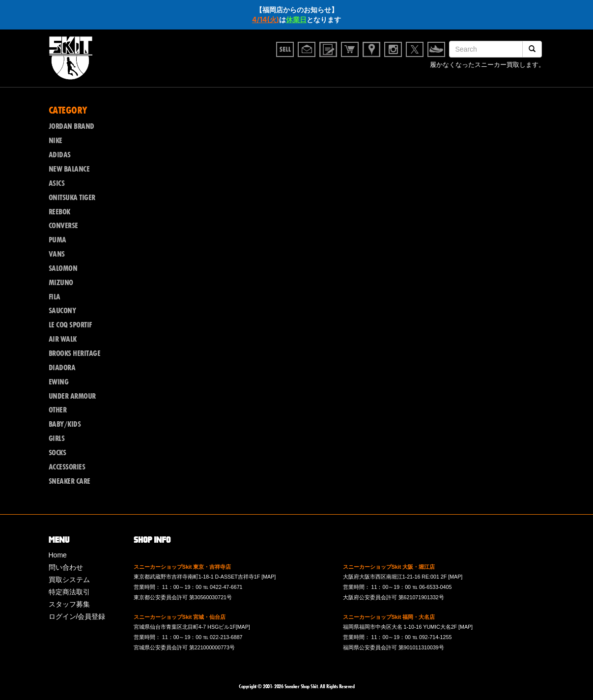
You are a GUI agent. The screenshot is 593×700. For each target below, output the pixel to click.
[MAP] (268, 577)
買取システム (69, 580)
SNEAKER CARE (70, 481)
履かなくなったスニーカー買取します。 (487, 66)
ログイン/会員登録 (77, 616)
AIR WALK (63, 339)
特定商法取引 (69, 592)
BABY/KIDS (65, 424)
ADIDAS (60, 155)
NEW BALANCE (69, 169)
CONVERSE (63, 226)
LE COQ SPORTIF (70, 325)
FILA (55, 297)
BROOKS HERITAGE (75, 353)
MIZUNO (61, 283)
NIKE (56, 141)
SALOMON (63, 268)
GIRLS (57, 438)
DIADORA (62, 368)
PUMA (57, 240)
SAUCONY (62, 311)
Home (58, 555)
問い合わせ (66, 567)
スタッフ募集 (69, 604)
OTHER (58, 410)
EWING (59, 382)
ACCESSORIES (67, 467)
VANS (57, 254)
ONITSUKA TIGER (72, 198)
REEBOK (59, 212)
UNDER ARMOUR (72, 396)
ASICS (57, 183)
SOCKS (57, 453)
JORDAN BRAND (71, 126)
